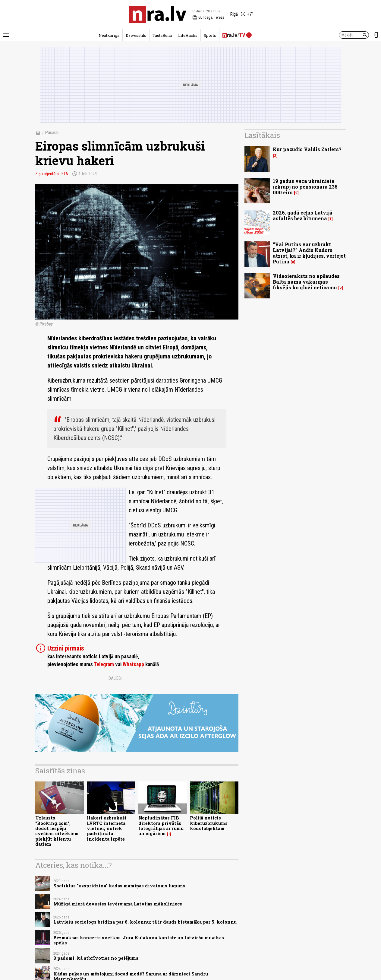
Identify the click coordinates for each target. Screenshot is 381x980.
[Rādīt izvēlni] (6, 35)
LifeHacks (188, 35)
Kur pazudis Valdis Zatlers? (307, 149)
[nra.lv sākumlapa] (158, 14)
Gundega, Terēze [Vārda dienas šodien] (208, 17)
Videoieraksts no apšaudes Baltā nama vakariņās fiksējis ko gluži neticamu (306, 282)
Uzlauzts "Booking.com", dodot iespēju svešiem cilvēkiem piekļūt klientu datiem (57, 831)
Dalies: (115, 678)
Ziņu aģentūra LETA (52, 174)
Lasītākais (262, 135)
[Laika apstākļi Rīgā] (242, 14)
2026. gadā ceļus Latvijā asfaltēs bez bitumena (303, 215)
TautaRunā (162, 35)
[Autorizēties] (375, 35)
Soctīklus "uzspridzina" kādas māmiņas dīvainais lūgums (119, 886)
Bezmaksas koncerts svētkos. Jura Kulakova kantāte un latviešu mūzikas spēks (139, 940)
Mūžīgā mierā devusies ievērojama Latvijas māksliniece (118, 904)
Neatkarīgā (109, 35)
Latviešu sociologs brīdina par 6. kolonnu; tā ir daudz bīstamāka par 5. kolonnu (145, 922)
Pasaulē (52, 133)
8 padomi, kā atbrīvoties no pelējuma (96, 958)
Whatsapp (133, 664)
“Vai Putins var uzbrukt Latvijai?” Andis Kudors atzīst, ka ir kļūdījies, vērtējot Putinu (309, 253)
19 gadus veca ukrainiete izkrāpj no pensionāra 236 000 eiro (305, 187)
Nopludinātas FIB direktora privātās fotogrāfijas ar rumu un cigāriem (161, 826)
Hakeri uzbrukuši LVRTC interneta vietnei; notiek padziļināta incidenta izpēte (107, 828)
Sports (210, 35)
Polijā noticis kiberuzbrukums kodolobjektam (209, 823)
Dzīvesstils (136, 35)
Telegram (104, 664)
